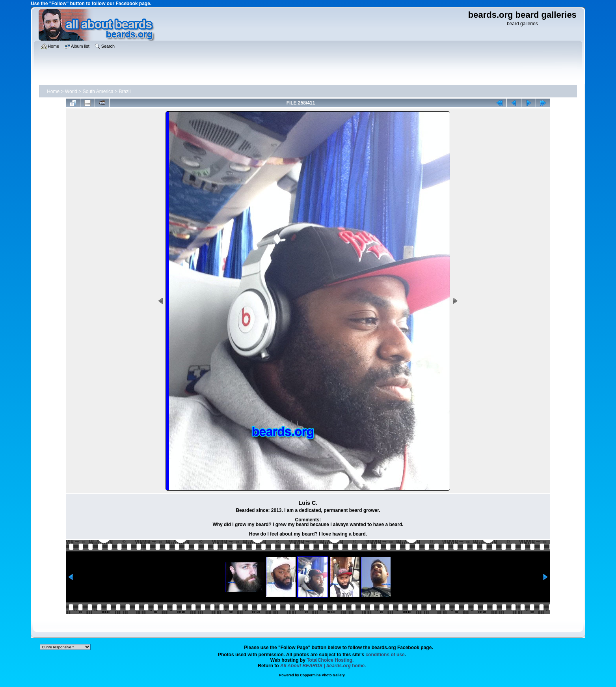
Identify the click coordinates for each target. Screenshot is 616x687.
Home (53, 91)
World (71, 91)
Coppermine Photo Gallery (322, 675)
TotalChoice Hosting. (330, 660)
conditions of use (385, 655)
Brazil (125, 91)
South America (98, 91)
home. (323, 666)
